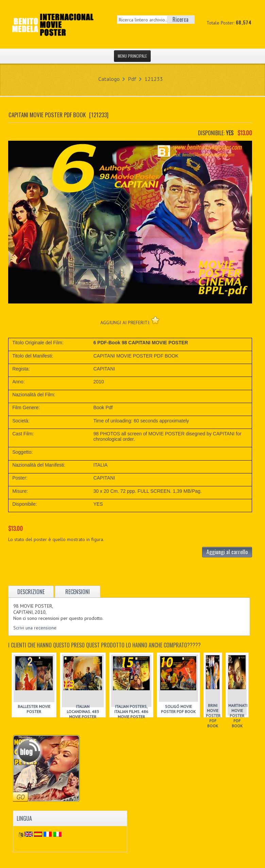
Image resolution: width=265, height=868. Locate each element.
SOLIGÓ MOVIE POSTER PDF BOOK (178, 709)
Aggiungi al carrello (227, 552)
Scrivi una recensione (35, 628)
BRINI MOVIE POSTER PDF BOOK (213, 716)
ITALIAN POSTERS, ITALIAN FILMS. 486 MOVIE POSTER (131, 711)
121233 (154, 79)
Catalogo (109, 79)
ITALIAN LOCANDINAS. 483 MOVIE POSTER (83, 711)
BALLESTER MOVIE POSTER (34, 709)
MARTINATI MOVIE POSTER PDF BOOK (238, 716)
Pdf (132, 79)
